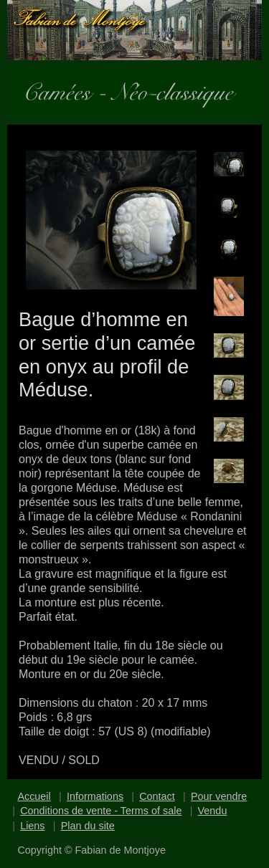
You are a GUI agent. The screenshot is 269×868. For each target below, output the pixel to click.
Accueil (34, 796)
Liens (32, 826)
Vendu (213, 811)
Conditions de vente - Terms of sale (101, 811)
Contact (157, 796)
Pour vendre (219, 796)
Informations (95, 796)
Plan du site (88, 826)
